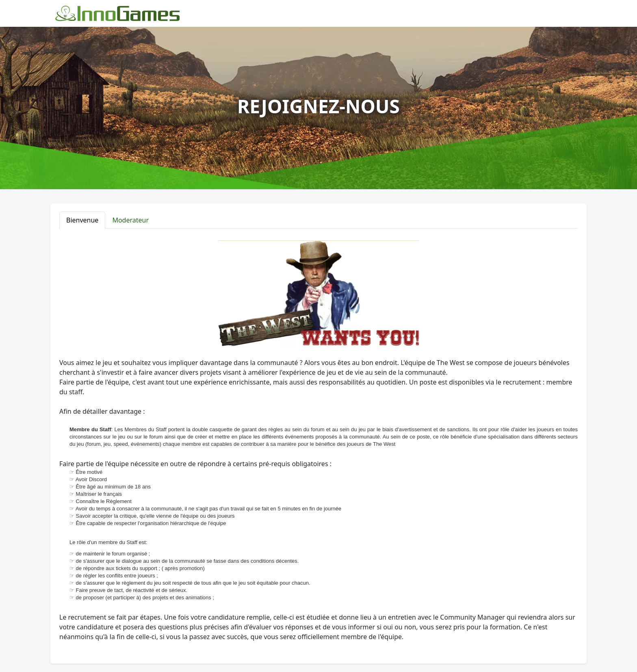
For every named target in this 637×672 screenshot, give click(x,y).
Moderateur (130, 220)
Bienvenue (82, 220)
